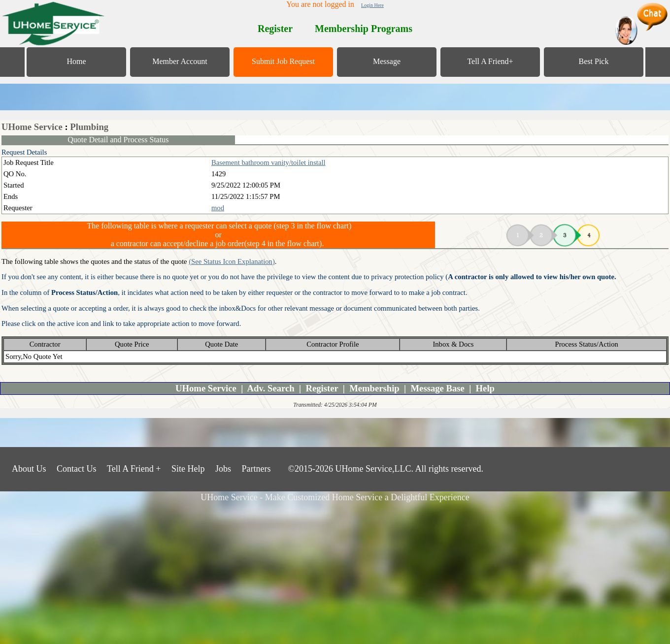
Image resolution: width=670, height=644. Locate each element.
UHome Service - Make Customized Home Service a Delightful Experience (335, 497)
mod (218, 208)
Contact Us (77, 469)
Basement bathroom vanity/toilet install (268, 162)
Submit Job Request (283, 61)
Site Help (188, 469)
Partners (256, 469)
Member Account (180, 61)
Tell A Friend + (134, 469)
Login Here (372, 5)
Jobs (223, 469)
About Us (29, 469)
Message (387, 61)
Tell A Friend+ (490, 61)
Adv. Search (271, 388)
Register (322, 388)
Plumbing (89, 127)
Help (485, 388)
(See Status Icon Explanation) (232, 261)
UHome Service (32, 127)
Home (76, 61)
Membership (374, 388)
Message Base (438, 388)
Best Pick (594, 61)
